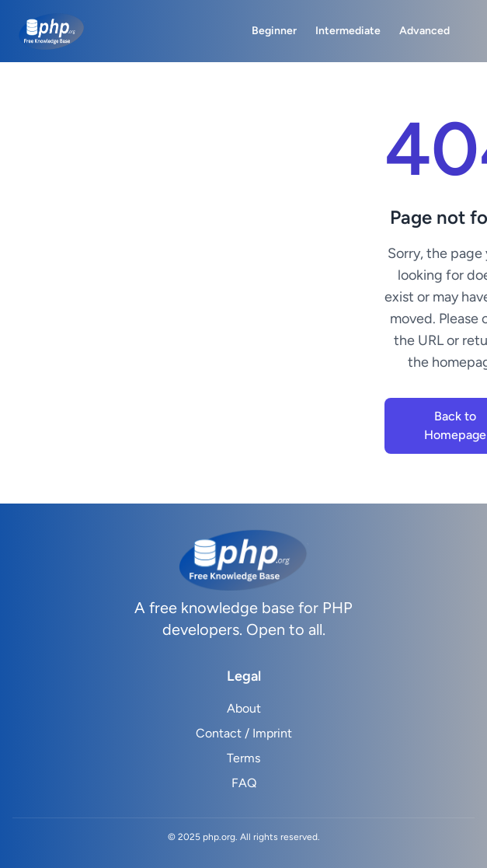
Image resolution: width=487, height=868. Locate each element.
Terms (243, 758)
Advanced (424, 31)
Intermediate (348, 31)
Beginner (274, 31)
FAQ (244, 783)
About (244, 708)
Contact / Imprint (244, 733)
